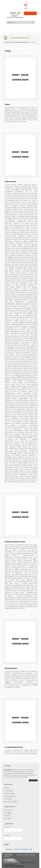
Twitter (8, 816)
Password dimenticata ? (22, 849)
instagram (29, 13)
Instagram (9, 813)
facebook (27, 13)
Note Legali (9, 791)
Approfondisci (33, 780)
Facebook (9, 810)
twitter (31, 13)
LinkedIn (8, 818)
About (8, 788)
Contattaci (9, 799)
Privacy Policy (10, 793)
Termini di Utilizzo (11, 802)
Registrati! (9, 849)
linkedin (34, 13)
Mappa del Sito (11, 796)
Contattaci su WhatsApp (15, 17)
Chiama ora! (15, 15)
